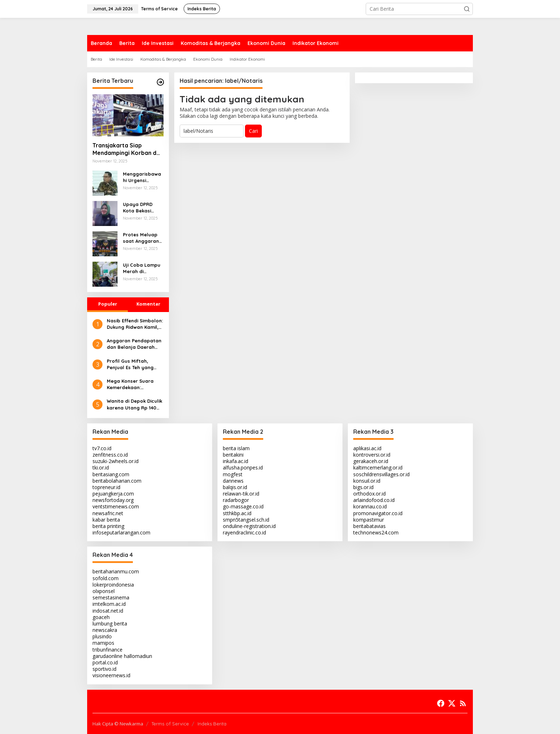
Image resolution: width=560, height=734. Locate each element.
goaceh (101, 617)
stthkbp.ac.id (237, 513)
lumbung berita (110, 624)
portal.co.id (105, 662)
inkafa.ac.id (236, 461)
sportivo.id (104, 669)
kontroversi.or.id (372, 455)
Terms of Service (170, 724)
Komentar (148, 304)
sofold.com (106, 578)
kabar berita (106, 520)
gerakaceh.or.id (371, 461)
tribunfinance (107, 650)
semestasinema (111, 597)
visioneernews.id (111, 675)
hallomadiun (138, 656)
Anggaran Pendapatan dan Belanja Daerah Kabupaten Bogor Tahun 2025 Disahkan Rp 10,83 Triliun (134, 344)
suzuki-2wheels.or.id (116, 461)
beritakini (233, 455)
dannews (233, 481)
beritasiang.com (111, 474)
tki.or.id (101, 467)
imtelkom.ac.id (109, 604)
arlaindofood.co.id (374, 500)
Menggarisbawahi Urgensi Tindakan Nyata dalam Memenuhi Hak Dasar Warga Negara (143, 177)
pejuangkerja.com (113, 494)
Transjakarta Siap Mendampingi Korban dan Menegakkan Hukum (128, 149)
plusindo (102, 636)
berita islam (236, 448)
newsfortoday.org (113, 500)
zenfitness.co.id (110, 455)
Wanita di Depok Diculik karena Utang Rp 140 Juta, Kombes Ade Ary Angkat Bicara (134, 404)
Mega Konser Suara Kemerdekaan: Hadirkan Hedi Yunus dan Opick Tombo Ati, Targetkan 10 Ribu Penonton (132, 384)
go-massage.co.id (243, 506)
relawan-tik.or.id (241, 494)
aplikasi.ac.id (367, 448)
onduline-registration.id (249, 526)
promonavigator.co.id (378, 513)
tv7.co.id (102, 448)
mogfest (233, 474)
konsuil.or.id (367, 481)
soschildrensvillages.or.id (381, 474)
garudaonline (107, 656)
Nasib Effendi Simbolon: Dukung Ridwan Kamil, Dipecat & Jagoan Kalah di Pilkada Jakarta (135, 324)
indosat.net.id (108, 611)
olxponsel (104, 591)
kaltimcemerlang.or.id (378, 467)
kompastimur (369, 520)
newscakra (105, 630)
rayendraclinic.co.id (244, 532)
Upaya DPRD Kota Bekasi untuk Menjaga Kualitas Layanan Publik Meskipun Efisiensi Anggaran (141, 208)
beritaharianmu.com (116, 571)
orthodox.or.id (369, 494)
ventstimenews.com (116, 506)
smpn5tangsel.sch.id (246, 520)
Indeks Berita (212, 724)
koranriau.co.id (370, 506)
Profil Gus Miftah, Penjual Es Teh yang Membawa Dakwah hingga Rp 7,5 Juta (130, 364)
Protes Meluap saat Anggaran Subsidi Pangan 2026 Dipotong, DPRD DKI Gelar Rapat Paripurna (143, 238)
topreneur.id (106, 487)
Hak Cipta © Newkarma (118, 724)
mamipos (103, 643)
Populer (108, 304)
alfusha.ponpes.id (243, 467)
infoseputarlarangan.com (121, 532)
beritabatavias (369, 526)
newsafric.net (108, 513)
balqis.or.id (235, 487)
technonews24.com (376, 532)
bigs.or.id (363, 487)
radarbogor (236, 500)
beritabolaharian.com (117, 481)
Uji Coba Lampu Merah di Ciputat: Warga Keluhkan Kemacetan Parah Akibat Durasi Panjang (142, 268)
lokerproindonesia (113, 585)
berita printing (108, 526)
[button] (467, 9)
